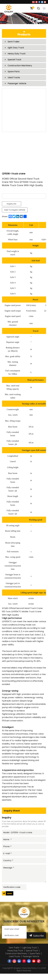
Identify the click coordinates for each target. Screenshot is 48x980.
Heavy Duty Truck (17, 54)
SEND (10, 894)
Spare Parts (14, 72)
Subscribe (38, 936)
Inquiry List (12, 204)
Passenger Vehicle (17, 83)
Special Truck (14, 60)
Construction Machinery (20, 66)
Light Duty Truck (16, 48)
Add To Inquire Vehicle (15, 210)
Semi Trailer (14, 42)
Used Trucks (14, 77)
